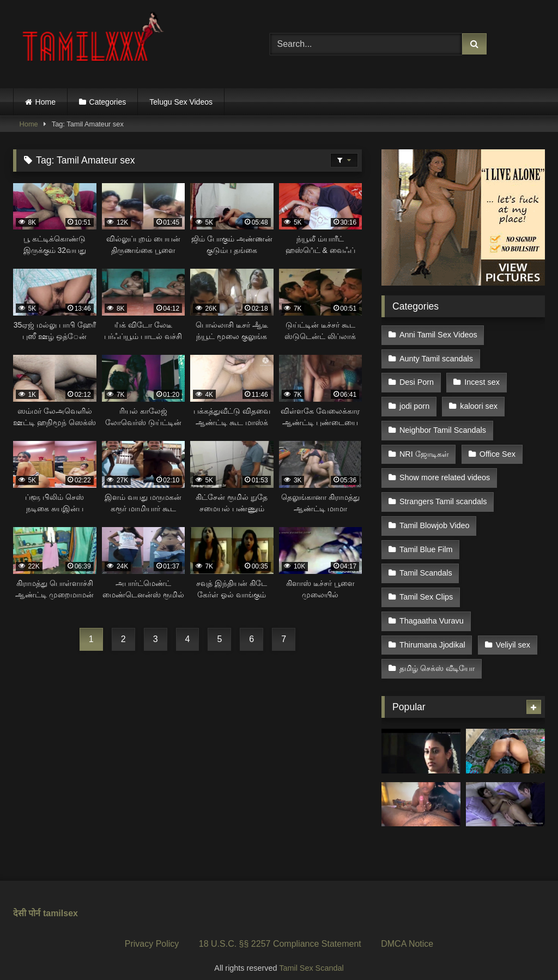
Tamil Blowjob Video (435, 519)
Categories (108, 102)
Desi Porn (417, 380)
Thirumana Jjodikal (432, 634)
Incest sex (481, 380)
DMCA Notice (407, 932)
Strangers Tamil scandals (443, 496)
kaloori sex (478, 403)
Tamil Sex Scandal (311, 956)
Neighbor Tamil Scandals (443, 427)
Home (46, 102)
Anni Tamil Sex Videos (438, 335)
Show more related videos (445, 473)
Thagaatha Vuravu (432, 611)
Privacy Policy (152, 932)
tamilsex (60, 901)
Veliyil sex (512, 634)
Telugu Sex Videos (181, 102)
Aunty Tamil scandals (436, 358)
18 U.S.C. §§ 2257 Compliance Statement (280, 932)
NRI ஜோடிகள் (424, 450)
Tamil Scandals (426, 565)
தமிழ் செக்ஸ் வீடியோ (437, 657)
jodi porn (414, 403)
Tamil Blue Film (426, 542)
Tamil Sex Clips (426, 588)
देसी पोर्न (27, 901)
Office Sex (497, 450)
